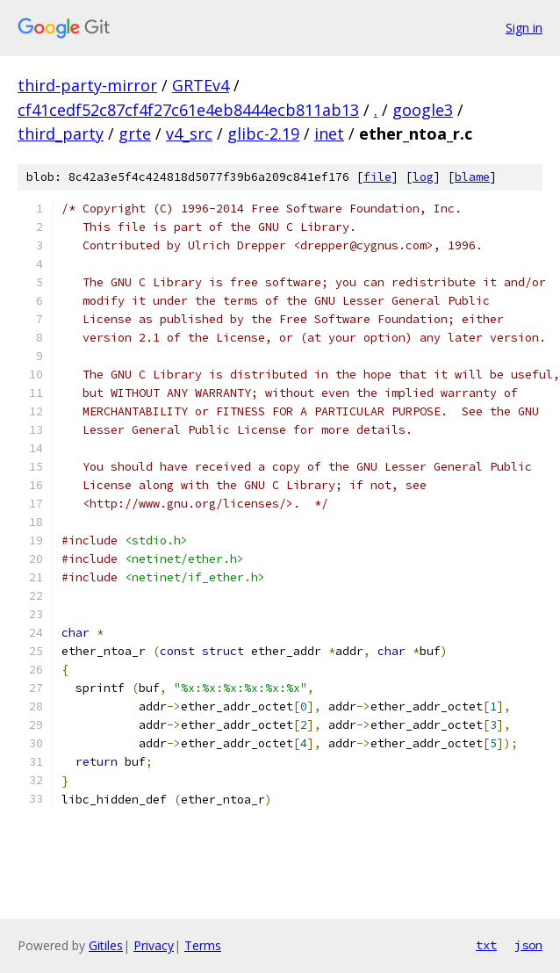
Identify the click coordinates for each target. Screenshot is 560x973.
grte (135, 133)
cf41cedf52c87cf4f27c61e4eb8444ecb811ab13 (188, 110)
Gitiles (106, 945)
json (528, 945)
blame (472, 177)
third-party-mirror (87, 85)
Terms (203, 945)
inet (329, 133)
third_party (61, 133)
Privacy (154, 945)
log (423, 177)
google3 (423, 110)
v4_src (189, 133)
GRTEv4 (201, 85)
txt (486, 945)
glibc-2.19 (263, 133)
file (377, 177)
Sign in (524, 28)
